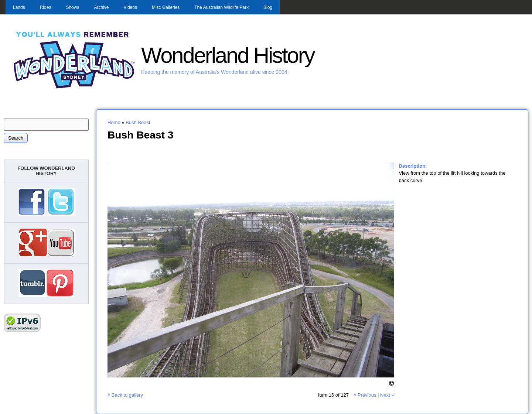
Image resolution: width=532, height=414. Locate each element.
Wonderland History (228, 55)
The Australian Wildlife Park (221, 7)
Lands (19, 7)
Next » (387, 395)
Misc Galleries (166, 7)
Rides (46, 7)
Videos (130, 7)
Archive (101, 7)
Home (114, 122)
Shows (72, 7)
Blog (268, 7)
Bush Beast (138, 122)
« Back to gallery (125, 395)
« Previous (365, 395)
